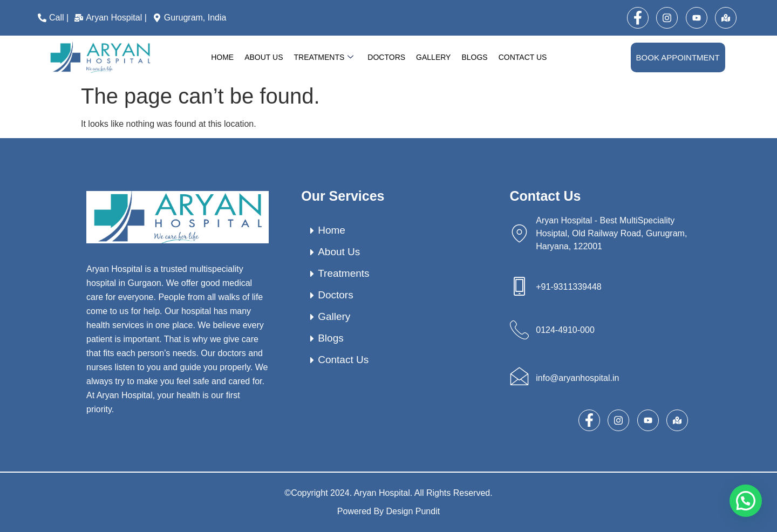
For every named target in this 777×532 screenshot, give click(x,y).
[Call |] (54, 18)
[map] (726, 18)
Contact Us (523, 57)
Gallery (433, 57)
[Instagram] (667, 18)
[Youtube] (697, 18)
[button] (746, 501)
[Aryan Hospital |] (112, 18)
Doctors (386, 57)
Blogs (474, 57)
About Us (264, 57)
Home (222, 57)
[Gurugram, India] (191, 18)
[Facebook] (638, 18)
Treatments (323, 57)
